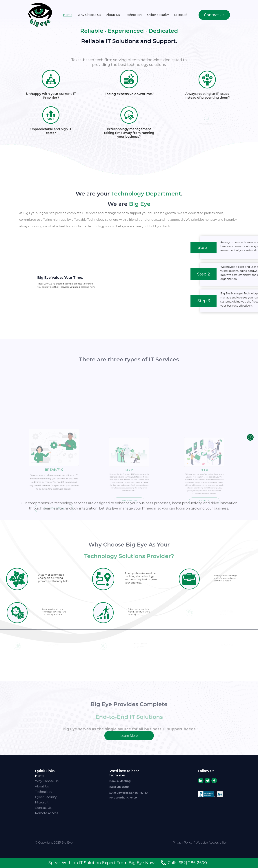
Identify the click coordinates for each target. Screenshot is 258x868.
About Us (113, 15)
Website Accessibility (211, 843)
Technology (133, 15)
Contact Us (43, 808)
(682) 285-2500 (119, 787)
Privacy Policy (183, 843)
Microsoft (181, 15)
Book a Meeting (120, 781)
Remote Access (47, 813)
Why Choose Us (89, 15)
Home (68, 15)
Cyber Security (158, 15)
